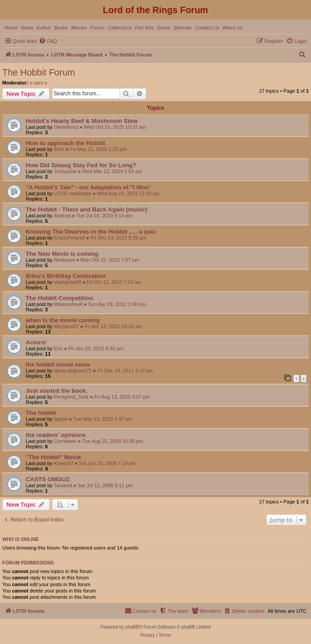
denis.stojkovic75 (73, 371)
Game (163, 28)
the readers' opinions (56, 435)
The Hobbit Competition (59, 298)
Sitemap (182, 28)
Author (44, 28)
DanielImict (66, 127)
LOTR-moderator (72, 193)
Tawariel (63, 485)
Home (11, 28)
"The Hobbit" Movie (53, 457)
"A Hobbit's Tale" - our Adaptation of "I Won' (88, 187)
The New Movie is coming (62, 254)
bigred (61, 419)
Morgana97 (66, 326)
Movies (79, 28)
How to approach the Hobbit (65, 143)
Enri (58, 348)
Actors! (36, 342)
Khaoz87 (63, 463)
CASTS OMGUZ (48, 479)
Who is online (21, 539)
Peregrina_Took (71, 397)
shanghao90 (67, 282)
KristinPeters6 (69, 238)
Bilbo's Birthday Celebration (66, 276)
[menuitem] (48, 41)
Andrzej (62, 216)
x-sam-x (39, 83)
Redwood (64, 260)
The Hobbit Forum (39, 72)
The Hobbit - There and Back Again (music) (86, 209)
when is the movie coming (63, 320)
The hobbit (41, 413)
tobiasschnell (68, 304)
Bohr (59, 149)
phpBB (132, 627)
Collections (120, 28)
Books (61, 28)
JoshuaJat (65, 171)
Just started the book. (57, 391)
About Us (233, 28)
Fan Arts (144, 28)
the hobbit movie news (58, 364)
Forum (97, 28)
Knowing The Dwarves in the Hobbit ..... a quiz (91, 232)
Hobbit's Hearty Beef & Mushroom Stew (82, 121)
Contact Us (207, 28)
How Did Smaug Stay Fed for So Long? (81, 165)
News (27, 28)
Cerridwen (65, 441)
